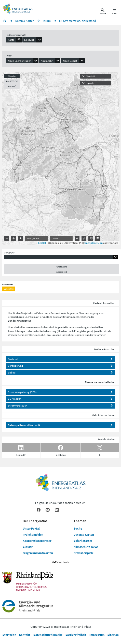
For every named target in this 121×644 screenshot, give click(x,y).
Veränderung (16, 366)
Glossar (28, 547)
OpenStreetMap (93, 243)
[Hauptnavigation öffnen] (115, 12)
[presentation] (14, 40)
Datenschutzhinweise (48, 635)
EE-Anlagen (15, 399)
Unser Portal (31, 528)
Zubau (12, 372)
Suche (78, 528)
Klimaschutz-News (86, 547)
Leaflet (42, 243)
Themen (80, 521)
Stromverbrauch (18, 406)
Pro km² (12, 86)
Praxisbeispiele (84, 553)
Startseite (9, 635)
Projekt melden (33, 535)
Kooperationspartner (37, 541)
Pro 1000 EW (12, 81)
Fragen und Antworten (38, 553)
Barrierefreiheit (76, 635)
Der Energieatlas (35, 521)
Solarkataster (83, 541)
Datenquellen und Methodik (24, 425)
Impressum (97, 635)
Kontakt (25, 635)
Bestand (13, 359)
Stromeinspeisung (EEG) (22, 392)
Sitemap (113, 635)
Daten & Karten (84, 535)
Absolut (12, 76)
